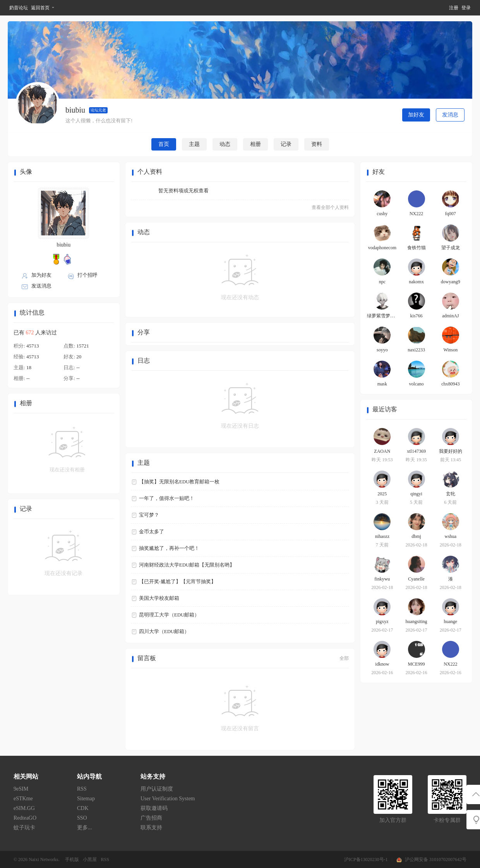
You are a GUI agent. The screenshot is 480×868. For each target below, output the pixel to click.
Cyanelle (416, 579)
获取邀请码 (154, 808)
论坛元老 (98, 110)
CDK (83, 808)
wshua (450, 536)
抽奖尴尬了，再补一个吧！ (169, 548)
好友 (379, 172)
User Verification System (168, 799)
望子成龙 (451, 248)
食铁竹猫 (417, 248)
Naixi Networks (43, 859)
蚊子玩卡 (24, 828)
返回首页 (40, 8)
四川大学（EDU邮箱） (164, 631)
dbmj (416, 536)
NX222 (416, 214)
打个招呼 (87, 275)
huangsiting (417, 621)
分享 (144, 332)
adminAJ (450, 316)
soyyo (382, 350)
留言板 (147, 658)
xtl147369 (416, 451)
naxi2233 (416, 350)
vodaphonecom (382, 248)
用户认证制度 (157, 789)
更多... (85, 828)
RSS (82, 789)
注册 (454, 8)
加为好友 (41, 275)
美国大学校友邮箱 (159, 598)
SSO (82, 818)
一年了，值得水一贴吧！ (167, 498)
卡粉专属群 (447, 820)
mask (382, 384)
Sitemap (86, 799)
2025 (382, 494)
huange (451, 621)
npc (382, 282)
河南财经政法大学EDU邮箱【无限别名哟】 (187, 565)
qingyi (416, 494)
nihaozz (382, 536)
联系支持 (151, 828)
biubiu (63, 245)
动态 (225, 144)
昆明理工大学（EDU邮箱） (169, 615)
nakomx (416, 282)
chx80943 (450, 384)
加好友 (416, 115)
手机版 (72, 859)
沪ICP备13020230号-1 (366, 859)
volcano (417, 384)
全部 (344, 658)
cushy (382, 214)
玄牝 (451, 494)
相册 (255, 144)
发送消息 (41, 286)
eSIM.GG (24, 808)
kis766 (417, 316)
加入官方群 (393, 820)
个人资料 (150, 172)
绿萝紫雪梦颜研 (383, 316)
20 (79, 357)
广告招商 (151, 818)
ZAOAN (382, 451)
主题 (194, 144)
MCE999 (417, 664)
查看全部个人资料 (330, 207)
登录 (466, 8)
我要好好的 (451, 451)
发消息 (450, 115)
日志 (144, 360)
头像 (26, 172)
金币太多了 (152, 532)
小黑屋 (90, 859)
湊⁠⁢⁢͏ (451, 579)
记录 (286, 144)
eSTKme (23, 799)
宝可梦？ (149, 515)
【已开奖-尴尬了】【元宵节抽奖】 (177, 581)
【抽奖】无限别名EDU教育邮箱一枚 (179, 482)
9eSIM (21, 789)
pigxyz (382, 621)
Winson (450, 350)
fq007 (451, 214)
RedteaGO (25, 818)
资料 (317, 144)
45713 (33, 346)
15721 (83, 346)
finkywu (382, 579)
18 (29, 367)
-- (78, 367)
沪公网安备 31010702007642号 (436, 859)
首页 (164, 144)
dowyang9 (451, 282)
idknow (382, 664)
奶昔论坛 (19, 8)
